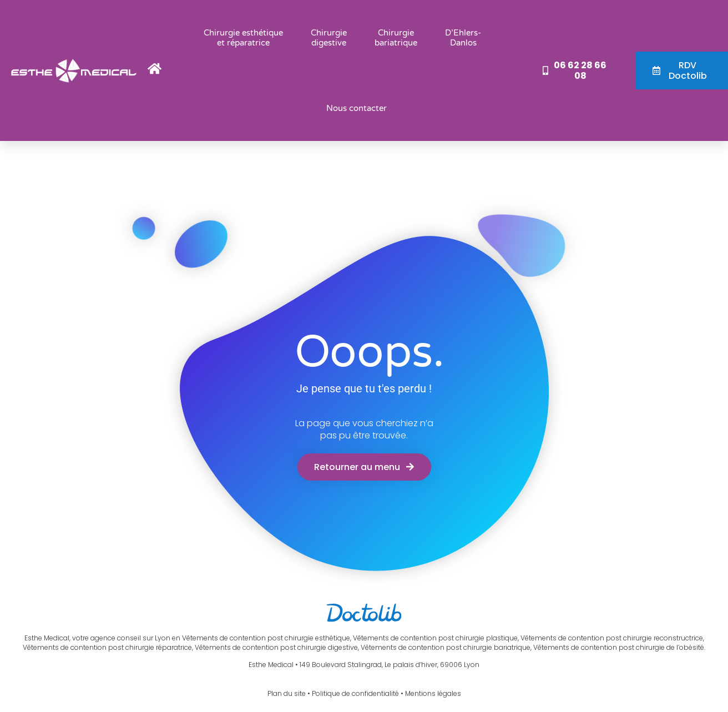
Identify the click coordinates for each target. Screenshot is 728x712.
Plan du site (287, 693)
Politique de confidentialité (355, 693)
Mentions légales (433, 693)
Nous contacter (357, 108)
